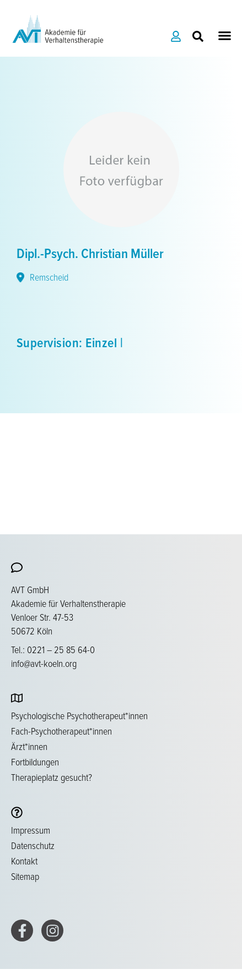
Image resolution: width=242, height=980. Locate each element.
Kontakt (24, 861)
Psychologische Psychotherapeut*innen (79, 715)
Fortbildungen (35, 762)
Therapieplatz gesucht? (52, 777)
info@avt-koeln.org (44, 663)
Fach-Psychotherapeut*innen (61, 731)
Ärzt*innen (29, 746)
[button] (225, 36)
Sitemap (25, 876)
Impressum (31, 830)
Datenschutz (33, 845)
